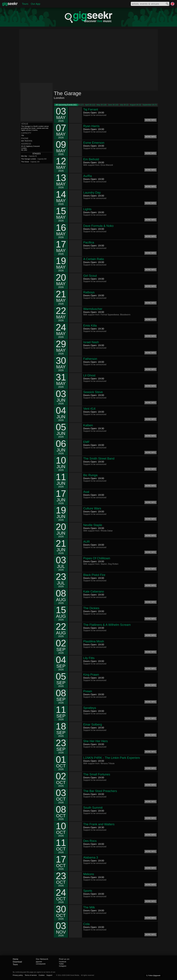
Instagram (63, 966)
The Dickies (91, 608)
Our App (35, 4)
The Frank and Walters (99, 824)
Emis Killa (90, 325)
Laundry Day (92, 193)
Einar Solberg (93, 724)
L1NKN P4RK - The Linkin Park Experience (113, 758)
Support (49, 975)
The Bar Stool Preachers (100, 791)
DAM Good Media (73, 975)
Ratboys (89, 292)
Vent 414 (89, 409)
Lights (87, 209)
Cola (86, 924)
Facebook (63, 962)
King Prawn (91, 675)
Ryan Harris (91, 126)
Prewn (88, 691)
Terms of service (31, 975)
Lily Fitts (89, 658)
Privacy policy (18, 975)
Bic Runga (90, 475)
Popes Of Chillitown (97, 558)
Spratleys (90, 708)
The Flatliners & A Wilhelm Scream (107, 625)
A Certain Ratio (94, 259)
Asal (86, 492)
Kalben (88, 425)
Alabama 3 (91, 857)
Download (17, 962)
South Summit (93, 808)
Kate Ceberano (94, 591)
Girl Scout (90, 276)
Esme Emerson (94, 143)
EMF (87, 442)
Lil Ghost (89, 375)
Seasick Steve (93, 392)
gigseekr (39, 962)
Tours (25, 4)
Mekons (89, 874)
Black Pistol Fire (94, 575)
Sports (88, 891)
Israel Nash (91, 342)
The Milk (89, 907)
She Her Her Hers (96, 741)
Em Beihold (91, 159)
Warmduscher (93, 309)
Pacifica (89, 242)
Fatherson (90, 359)
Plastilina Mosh (94, 641)
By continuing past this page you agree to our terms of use (34, 972)
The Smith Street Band (99, 458)
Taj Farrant (91, 109)
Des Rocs (90, 841)
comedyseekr (41, 964)
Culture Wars (92, 508)
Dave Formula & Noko (98, 226)
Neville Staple (93, 525)
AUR (87, 542)
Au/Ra (88, 176)
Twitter (61, 964)
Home (16, 959)
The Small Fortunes (97, 774)
